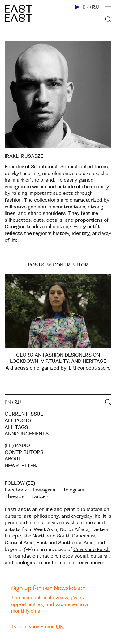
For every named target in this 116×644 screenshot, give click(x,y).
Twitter (39, 496)
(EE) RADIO (17, 445)
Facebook (16, 490)
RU (96, 7)
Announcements (27, 434)
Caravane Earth (91, 550)
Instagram (45, 490)
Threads (15, 496)
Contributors (24, 452)
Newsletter (21, 466)
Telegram (73, 490)
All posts (18, 420)
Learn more (90, 563)
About (13, 459)
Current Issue (24, 414)
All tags (16, 427)
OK (60, 627)
